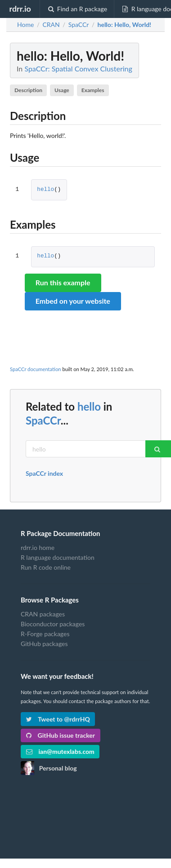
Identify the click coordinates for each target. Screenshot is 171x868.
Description (28, 90)
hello (45, 190)
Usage (62, 90)
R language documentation (58, 557)
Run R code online (46, 567)
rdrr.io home (38, 548)
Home (25, 25)
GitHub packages (44, 644)
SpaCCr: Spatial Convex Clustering (78, 69)
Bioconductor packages (53, 624)
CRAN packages (43, 614)
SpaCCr (43, 420)
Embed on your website (73, 301)
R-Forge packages (45, 634)
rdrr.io (20, 9)
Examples (93, 90)
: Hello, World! (125, 25)
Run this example (63, 282)
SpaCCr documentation (36, 369)
